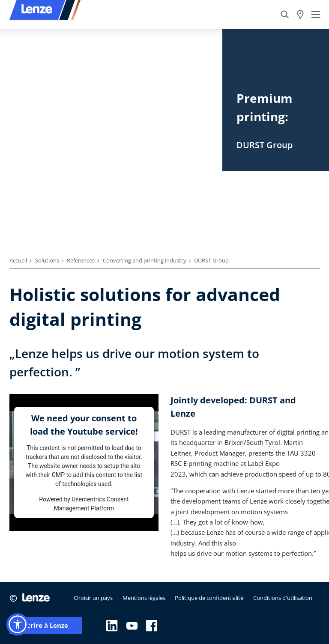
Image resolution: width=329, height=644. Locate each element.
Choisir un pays (93, 598)
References (81, 260)
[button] (18, 624)
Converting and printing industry (145, 260)
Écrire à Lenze (46, 625)
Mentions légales (144, 598)
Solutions (47, 260)
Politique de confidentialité (209, 598)
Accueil (18, 260)
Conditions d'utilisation (283, 598)
